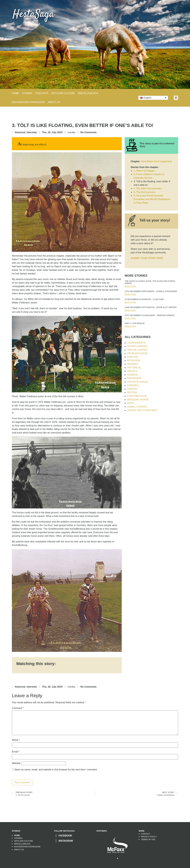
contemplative (137, 396)
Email (16, 752)
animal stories (137, 407)
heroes (132, 371)
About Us (54, 102)
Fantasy (132, 389)
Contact (146, 834)
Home (15, 93)
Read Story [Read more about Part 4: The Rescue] (130, 326)
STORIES (27, 93)
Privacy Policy (149, 837)
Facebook (65, 836)
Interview (32, 132)
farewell (133, 385)
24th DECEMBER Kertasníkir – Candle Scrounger (151, 291)
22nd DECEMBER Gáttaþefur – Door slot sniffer (151, 307)
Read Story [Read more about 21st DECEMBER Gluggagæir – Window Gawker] (130, 318)
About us (19, 850)
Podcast (133, 357)
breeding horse (138, 400)
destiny (132, 393)
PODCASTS (42, 93)
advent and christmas (142, 410)
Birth (131, 403)
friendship (134, 378)
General (133, 375)
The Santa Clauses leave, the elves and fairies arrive (150, 282)
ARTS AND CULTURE (63, 93)
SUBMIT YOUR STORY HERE (147, 258)
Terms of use (148, 839)
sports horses (137, 346)
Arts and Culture (24, 841)
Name (16, 740)
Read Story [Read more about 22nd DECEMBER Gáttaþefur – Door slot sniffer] (130, 310)
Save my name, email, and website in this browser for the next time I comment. (56, 770)
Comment (18, 708)
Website (16, 763)
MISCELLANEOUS (88, 93)
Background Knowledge (27, 847)
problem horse (137, 353)
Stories (18, 838)
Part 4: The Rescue (135, 323)
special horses (137, 350)
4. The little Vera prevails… (149, 189)
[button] (176, 98)
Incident (133, 364)
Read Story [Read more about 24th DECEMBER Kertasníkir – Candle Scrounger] (130, 294)
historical (20, 132)
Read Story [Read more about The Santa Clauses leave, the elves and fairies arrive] (130, 286)
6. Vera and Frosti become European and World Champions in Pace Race (152, 199)
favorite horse (137, 382)
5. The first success (145, 192)
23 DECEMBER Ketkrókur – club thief (144, 299)
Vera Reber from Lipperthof (156, 161)
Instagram (66, 841)
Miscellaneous (22, 844)
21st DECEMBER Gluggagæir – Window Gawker (150, 315)
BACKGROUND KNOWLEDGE (28, 102)
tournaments (136, 343)
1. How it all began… (145, 171)
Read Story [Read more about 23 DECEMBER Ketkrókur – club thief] (130, 302)
